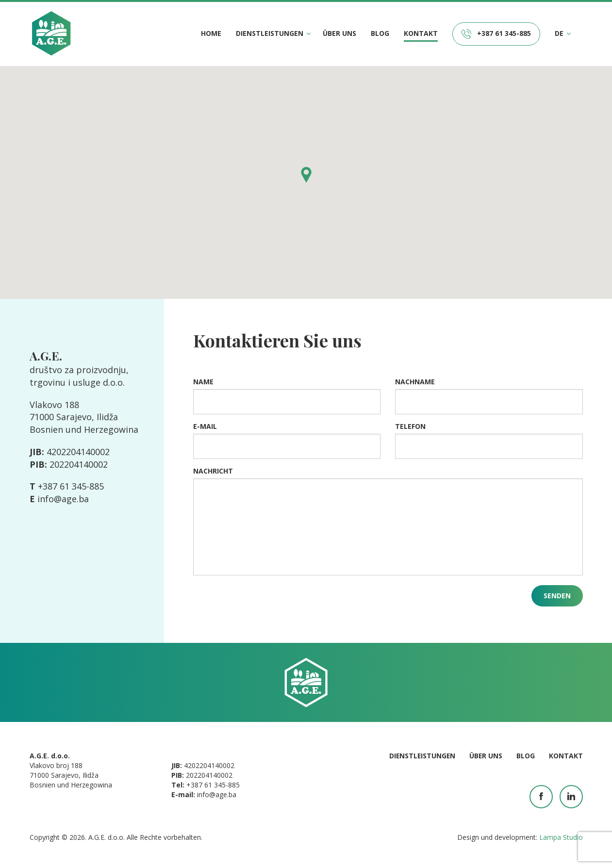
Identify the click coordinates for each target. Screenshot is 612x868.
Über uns (339, 33)
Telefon (410, 426)
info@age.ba (63, 499)
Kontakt (421, 33)
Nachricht (213, 471)
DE (559, 34)
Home (211, 33)
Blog (380, 33)
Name (203, 382)
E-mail (205, 426)
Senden (557, 596)
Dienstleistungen (270, 34)
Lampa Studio (561, 837)
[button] (306, 175)
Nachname (415, 382)
